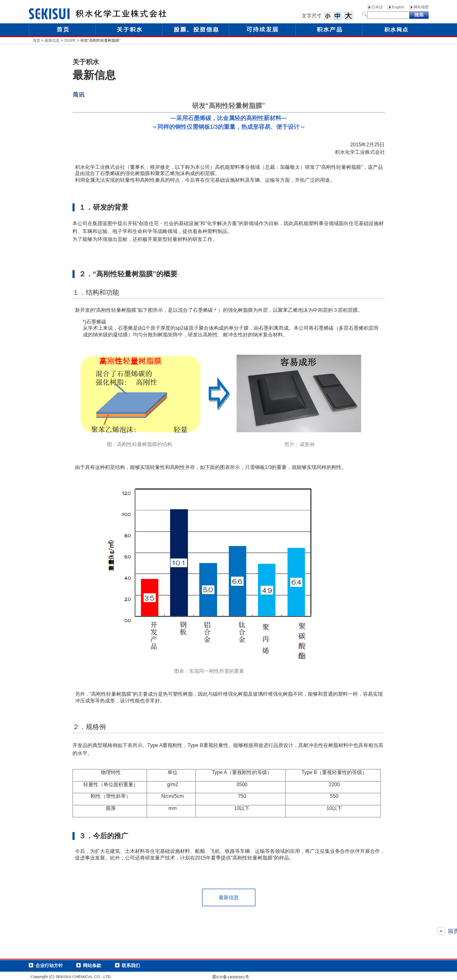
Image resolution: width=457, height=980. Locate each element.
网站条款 (92, 965)
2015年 (70, 40)
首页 (37, 40)
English (398, 7)
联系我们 (131, 965)
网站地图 (421, 7)
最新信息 (52, 40)
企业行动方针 (49, 965)
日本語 (377, 7)
